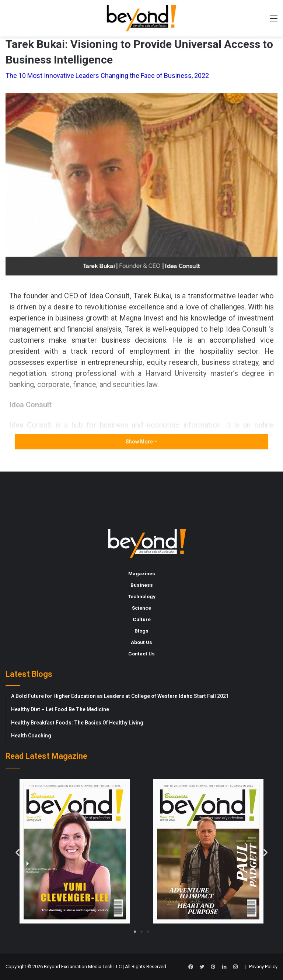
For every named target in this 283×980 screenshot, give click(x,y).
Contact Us (141, 654)
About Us (141, 642)
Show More (141, 442)
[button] (18, 852)
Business (142, 585)
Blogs (141, 631)
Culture (142, 619)
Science (141, 608)
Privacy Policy (263, 967)
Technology (142, 596)
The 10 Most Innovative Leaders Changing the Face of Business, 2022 (107, 76)
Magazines (142, 573)
